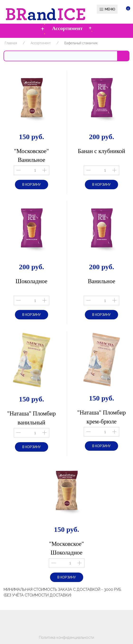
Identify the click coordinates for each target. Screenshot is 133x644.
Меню (107, 9)
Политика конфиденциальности (66, 637)
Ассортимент (41, 43)
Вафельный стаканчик (81, 43)
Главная (11, 43)
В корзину (32, 185)
